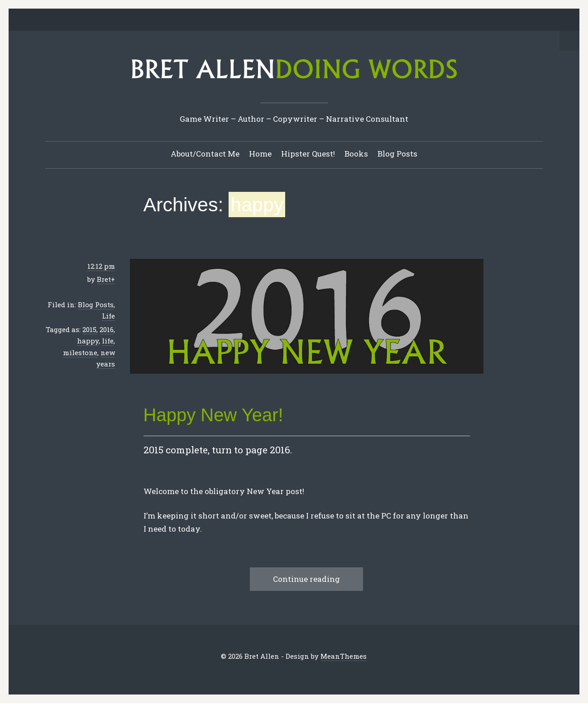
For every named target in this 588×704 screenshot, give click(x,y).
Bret (104, 280)
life (108, 341)
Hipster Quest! (308, 154)
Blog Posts (397, 154)
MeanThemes (344, 656)
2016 (107, 330)
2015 (89, 330)
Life (108, 316)
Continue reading (306, 579)
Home (260, 154)
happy (88, 341)
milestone (80, 353)
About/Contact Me (205, 154)
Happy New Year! (213, 415)
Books (356, 154)
